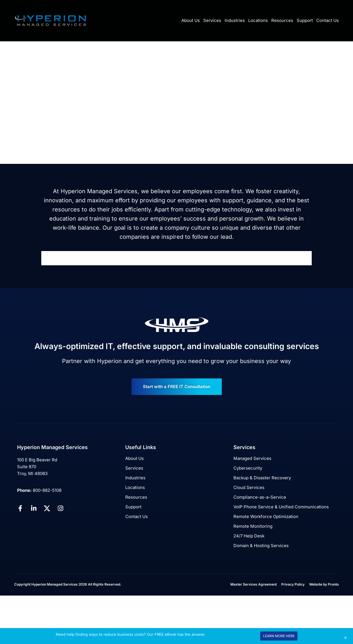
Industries (235, 20)
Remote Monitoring (253, 526)
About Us (191, 20)
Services (212, 20)
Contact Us (328, 20)
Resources (282, 20)
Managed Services (252, 458)
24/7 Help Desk (249, 536)
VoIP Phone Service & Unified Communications (281, 507)
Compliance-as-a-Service (260, 497)
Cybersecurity (248, 468)
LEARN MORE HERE (279, 636)
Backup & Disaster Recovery (262, 478)
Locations (258, 20)
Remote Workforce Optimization (266, 516)
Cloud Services (249, 487)
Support (305, 20)
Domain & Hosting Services (261, 546)
